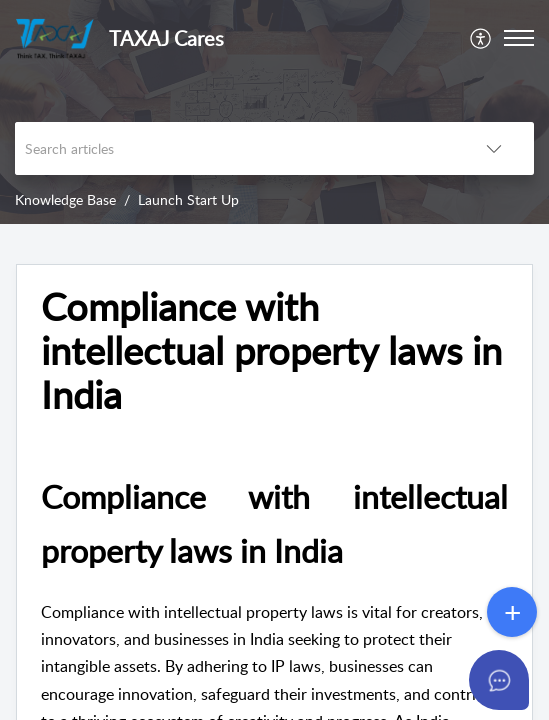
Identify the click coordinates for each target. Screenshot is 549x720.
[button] (481, 38)
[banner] (274, 112)
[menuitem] (481, 38)
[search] (234, 148)
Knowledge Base (65, 199)
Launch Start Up (188, 199)
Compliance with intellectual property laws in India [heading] (271, 350)
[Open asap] (499, 680)
